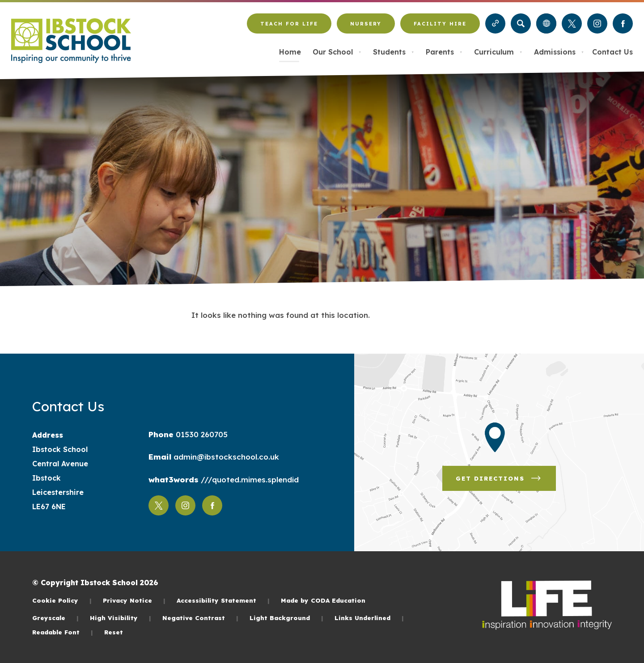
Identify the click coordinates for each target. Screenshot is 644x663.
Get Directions (499, 478)
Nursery (366, 24)
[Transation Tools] (546, 23)
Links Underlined (369, 618)
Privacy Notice (134, 600)
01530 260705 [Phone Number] (201, 434)
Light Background (286, 618)
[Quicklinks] (495, 23)
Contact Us (612, 52)
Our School (337, 52)
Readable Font (63, 632)
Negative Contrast (200, 618)
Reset (114, 632)
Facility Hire (440, 24)
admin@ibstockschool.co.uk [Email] (225, 457)
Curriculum (498, 52)
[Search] (521, 23)
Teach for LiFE (289, 24)
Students (394, 52)
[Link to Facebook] (623, 23)
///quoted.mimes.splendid (249, 479)
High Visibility (121, 618)
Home (290, 52)
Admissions (559, 52)
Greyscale (55, 618)
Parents (444, 52)
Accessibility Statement (223, 600)
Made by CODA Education (323, 600)
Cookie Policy (62, 600)
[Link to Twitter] (572, 23)
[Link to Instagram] (597, 23)
